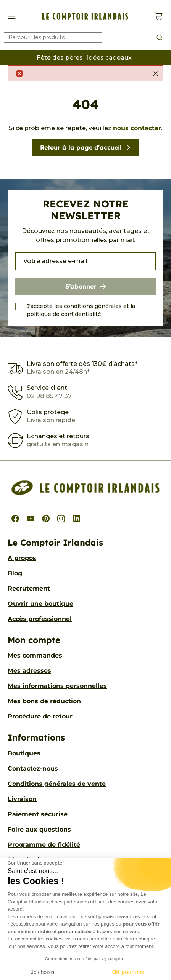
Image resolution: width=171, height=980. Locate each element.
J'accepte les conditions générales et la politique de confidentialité (81, 310)
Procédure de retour (40, 716)
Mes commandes (35, 655)
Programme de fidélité (44, 845)
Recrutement (29, 588)
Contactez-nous (33, 769)
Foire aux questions (39, 829)
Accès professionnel (40, 619)
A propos (22, 558)
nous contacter (137, 128)
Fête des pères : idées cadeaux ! (86, 58)
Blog (15, 573)
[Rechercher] (53, 38)
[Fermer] (155, 73)
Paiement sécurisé (38, 814)
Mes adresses (29, 671)
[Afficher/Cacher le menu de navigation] (12, 16)
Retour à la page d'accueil (86, 147)
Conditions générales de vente (57, 784)
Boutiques (24, 753)
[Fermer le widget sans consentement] (36, 863)
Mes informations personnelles (57, 686)
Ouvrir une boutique (40, 604)
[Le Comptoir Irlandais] (85, 16)
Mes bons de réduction (44, 701)
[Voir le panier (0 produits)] (159, 16)
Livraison (22, 799)
